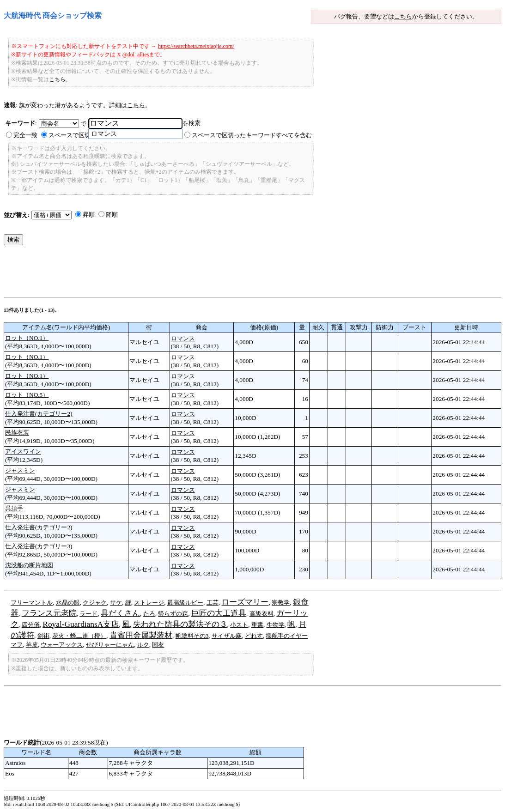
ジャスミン (20, 470)
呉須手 (14, 508)
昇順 (89, 215)
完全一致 (25, 135)
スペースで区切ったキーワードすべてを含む (252, 135)
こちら (403, 16)
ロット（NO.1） (27, 338)
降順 (112, 215)
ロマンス (183, 338)
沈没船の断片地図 (29, 565)
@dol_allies (136, 55)
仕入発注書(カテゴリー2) (39, 414)
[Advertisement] (172, 273)
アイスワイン (23, 451)
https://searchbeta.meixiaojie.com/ (196, 46)
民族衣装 (17, 433)
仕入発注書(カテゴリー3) (39, 546)
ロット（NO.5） (27, 395)
